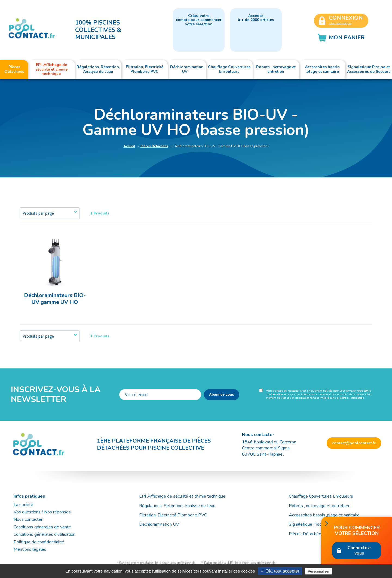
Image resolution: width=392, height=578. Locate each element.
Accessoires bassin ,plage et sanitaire (324, 515)
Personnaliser (319, 571)
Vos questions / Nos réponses (42, 512)
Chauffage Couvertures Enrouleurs (321, 496)
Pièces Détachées (154, 146)
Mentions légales (30, 549)
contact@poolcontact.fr (354, 443)
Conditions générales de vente (42, 527)
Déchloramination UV (161, 524)
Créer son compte (340, 23)
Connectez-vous (359, 550)
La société (23, 505)
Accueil (129, 146)
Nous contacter (28, 519)
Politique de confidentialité (39, 542)
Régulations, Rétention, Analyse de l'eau (177, 506)
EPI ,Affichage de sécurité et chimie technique (182, 496)
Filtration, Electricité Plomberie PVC (173, 515)
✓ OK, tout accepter (280, 571)
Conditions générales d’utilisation (45, 534)
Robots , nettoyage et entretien (319, 506)
